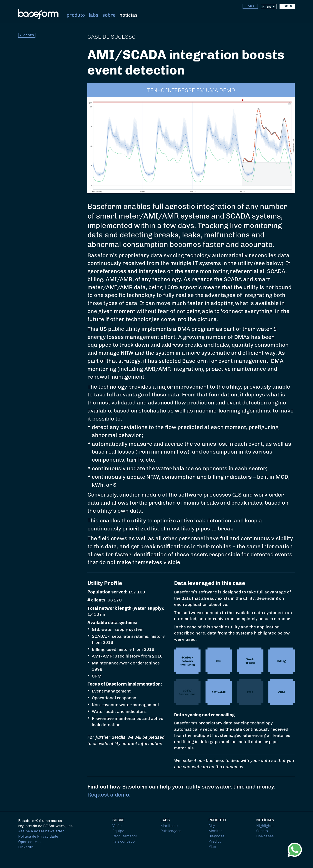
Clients (262, 831)
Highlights (265, 826)
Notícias (129, 15)
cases (29, 35)
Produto (76, 15)
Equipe (118, 831)
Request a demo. (109, 795)
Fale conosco (124, 841)
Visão (117, 826)
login (287, 6)
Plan (212, 846)
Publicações (171, 831)
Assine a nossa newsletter (41, 831)
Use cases (265, 836)
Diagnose (216, 836)
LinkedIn (26, 847)
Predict (215, 841)
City (212, 826)
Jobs (250, 6)
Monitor (215, 831)
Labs (94, 15)
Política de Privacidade (38, 836)
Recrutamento (125, 836)
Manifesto (169, 826)
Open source (29, 842)
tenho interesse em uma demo (191, 90)
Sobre (109, 15)
